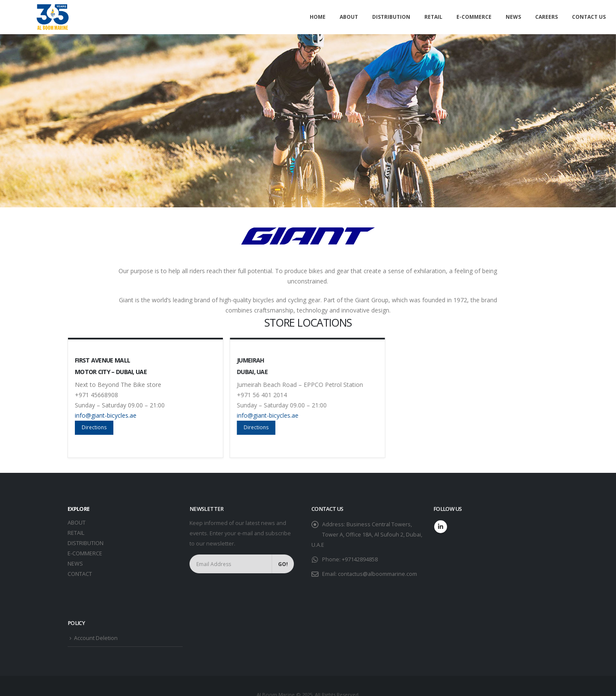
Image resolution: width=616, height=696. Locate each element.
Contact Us (589, 17)
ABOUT (77, 523)
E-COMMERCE (85, 553)
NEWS (75, 564)
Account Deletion (96, 638)
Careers (546, 17)
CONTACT (80, 574)
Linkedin (441, 527)
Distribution (391, 17)
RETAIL (76, 533)
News (513, 17)
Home (318, 17)
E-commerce (474, 17)
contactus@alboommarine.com (378, 574)
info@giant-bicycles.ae (108, 415)
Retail (433, 17)
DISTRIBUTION (86, 543)
